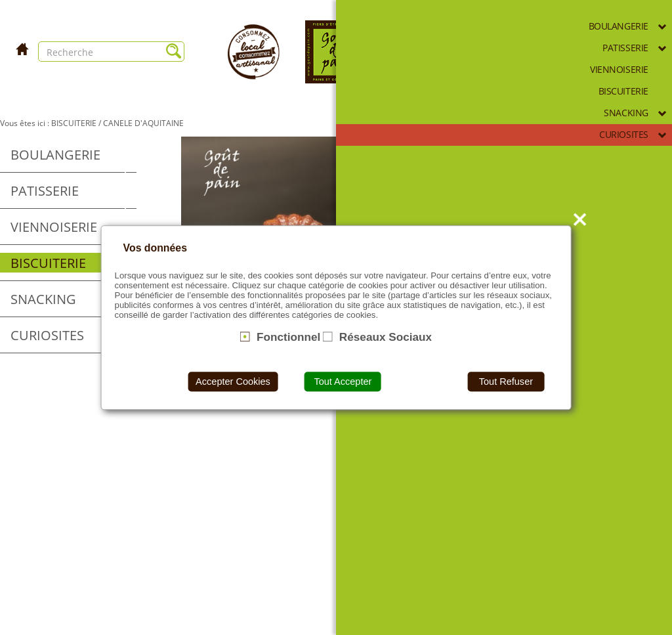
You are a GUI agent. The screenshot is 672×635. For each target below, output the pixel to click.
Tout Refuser (506, 382)
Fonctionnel (288, 337)
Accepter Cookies (233, 382)
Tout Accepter (343, 382)
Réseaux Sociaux (386, 337)
